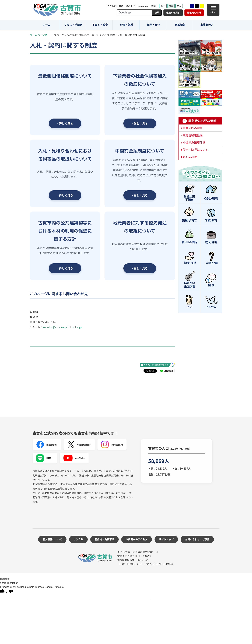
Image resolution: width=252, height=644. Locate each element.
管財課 (111, 35)
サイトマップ (166, 539)
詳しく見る (65, 123)
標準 (171, 6)
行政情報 (72, 35)
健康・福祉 (127, 25)
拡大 (179, 6)
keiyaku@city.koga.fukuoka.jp (62, 327)
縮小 (163, 6)
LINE (44, 458)
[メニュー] (213, 10)
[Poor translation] (9, 592)
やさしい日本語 (115, 6)
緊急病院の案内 (193, 128)
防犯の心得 (190, 157)
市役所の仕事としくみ (92, 35)
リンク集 (78, 539)
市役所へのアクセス (137, 539)
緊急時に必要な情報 (200, 121)
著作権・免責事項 (104, 539)
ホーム (47, 25)
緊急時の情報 (194, 13)
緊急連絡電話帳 (193, 135)
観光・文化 (153, 25)
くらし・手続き (73, 25)
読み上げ (130, 6)
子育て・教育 (100, 25)
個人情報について (52, 539)
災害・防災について (195, 150)
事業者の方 (207, 25)
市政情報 (180, 25)
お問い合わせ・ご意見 (197, 539)
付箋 (153, 6)
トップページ (57, 35)
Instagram (112, 445)
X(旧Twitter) (79, 445)
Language (143, 6)
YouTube (74, 458)
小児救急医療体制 (194, 142)
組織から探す (173, 13)
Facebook (47, 445)
